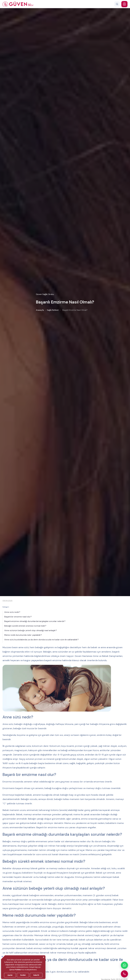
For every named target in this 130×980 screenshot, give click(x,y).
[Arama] (117, 4)
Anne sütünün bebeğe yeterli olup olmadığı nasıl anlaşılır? (31, 630)
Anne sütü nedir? (12, 612)
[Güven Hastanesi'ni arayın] (124, 974)
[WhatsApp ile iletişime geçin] (124, 965)
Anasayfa (40, 310)
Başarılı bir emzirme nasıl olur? (18, 617)
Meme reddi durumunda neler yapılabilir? (23, 635)
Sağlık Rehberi (53, 310)
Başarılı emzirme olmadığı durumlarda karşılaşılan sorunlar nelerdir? (35, 621)
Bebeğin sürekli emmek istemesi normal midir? (25, 626)
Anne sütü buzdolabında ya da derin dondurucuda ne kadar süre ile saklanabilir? (41, 640)
